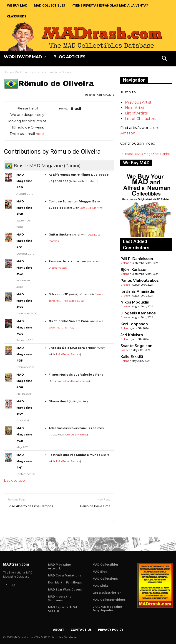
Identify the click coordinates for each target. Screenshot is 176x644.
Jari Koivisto (132, 335)
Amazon (128, 133)
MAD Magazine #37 (24, 408)
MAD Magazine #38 (24, 434)
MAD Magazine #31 (24, 241)
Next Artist (135, 108)
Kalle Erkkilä (132, 357)
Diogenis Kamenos (138, 313)
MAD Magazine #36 (24, 381)
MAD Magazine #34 (24, 327)
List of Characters (141, 119)
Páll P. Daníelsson (137, 259)
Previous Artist (138, 102)
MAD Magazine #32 (24, 268)
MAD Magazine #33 (24, 301)
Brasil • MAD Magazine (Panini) (148, 154)
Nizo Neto (91, 181)
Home (8, 72)
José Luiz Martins (91, 208)
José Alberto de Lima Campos (30, 506)
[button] (165, 59)
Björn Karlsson (134, 270)
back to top (14, 480)
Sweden (125, 350)
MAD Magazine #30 (24, 208)
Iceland (125, 263)
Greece (125, 285)
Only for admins (20, 530)
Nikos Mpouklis (135, 302)
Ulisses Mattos (58, 268)
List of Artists (136, 113)
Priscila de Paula (72, 301)
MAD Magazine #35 (24, 354)
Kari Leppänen (134, 324)
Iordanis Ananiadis (138, 291)
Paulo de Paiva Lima (95, 506)
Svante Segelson (136, 346)
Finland (125, 328)
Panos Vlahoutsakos (140, 281)
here (40, 134)
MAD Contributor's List (29, 72)
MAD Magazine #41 (24, 461)
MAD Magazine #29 (24, 181)
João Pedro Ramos (61, 327)
